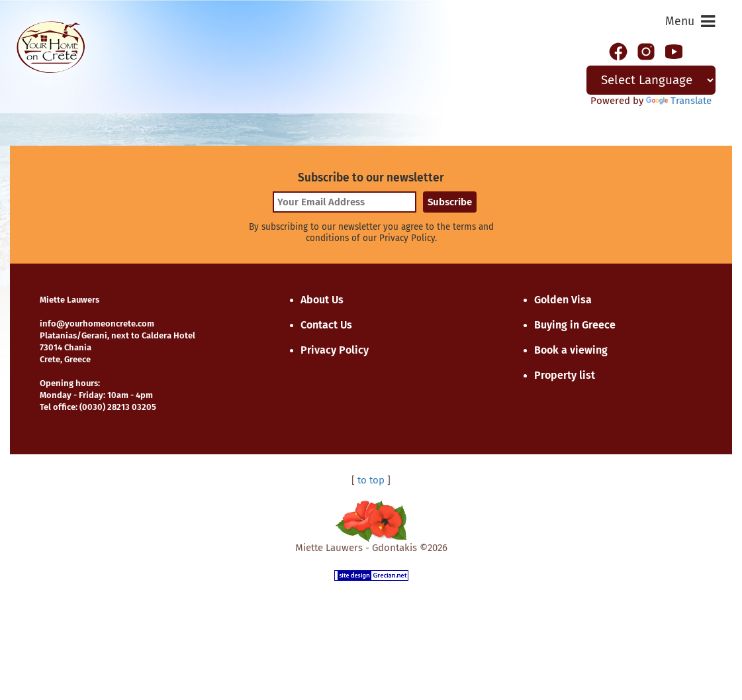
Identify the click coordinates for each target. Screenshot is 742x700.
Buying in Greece (575, 325)
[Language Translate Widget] (651, 80)
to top (371, 480)
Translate (679, 101)
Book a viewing (571, 350)
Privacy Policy (335, 350)
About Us (322, 300)
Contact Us (326, 325)
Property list (565, 375)
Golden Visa (563, 300)
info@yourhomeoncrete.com (97, 324)
